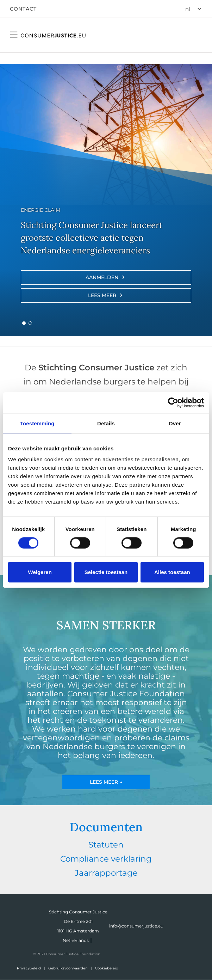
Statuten (106, 845)
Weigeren (40, 572)
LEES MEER (102, 295)
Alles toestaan (172, 572)
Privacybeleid (29, 968)
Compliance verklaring (106, 859)
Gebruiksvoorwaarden (68, 968)
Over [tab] (175, 423)
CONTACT (23, 9)
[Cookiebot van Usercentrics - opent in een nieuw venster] (173, 403)
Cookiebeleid (107, 968)
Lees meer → (106, 782)
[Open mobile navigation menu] (14, 35)
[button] (24, 323)
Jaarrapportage (106, 873)
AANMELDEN (102, 277)
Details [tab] (106, 423)
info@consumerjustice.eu (136, 926)
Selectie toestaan (106, 572)
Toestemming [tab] (37, 423)
